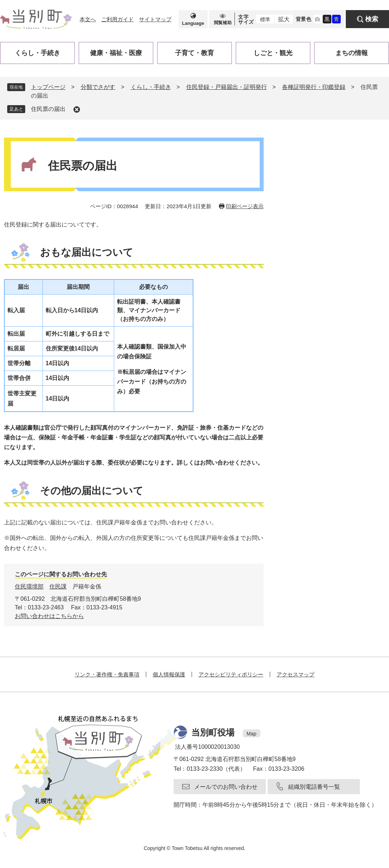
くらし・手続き (151, 87)
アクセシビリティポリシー (231, 674)
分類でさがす (98, 87)
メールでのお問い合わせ (226, 787)
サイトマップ (155, 19)
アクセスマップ (296, 674)
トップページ (48, 87)
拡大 (284, 19)
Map (252, 734)
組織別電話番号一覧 (314, 787)
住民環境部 (29, 587)
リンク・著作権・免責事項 (107, 674)
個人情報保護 (169, 674)
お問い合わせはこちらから (49, 616)
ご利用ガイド (117, 19)
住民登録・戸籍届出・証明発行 (227, 87)
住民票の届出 (48, 109)
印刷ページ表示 (245, 206)
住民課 (58, 587)
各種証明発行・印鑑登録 (314, 87)
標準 (265, 19)
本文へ (88, 19)
